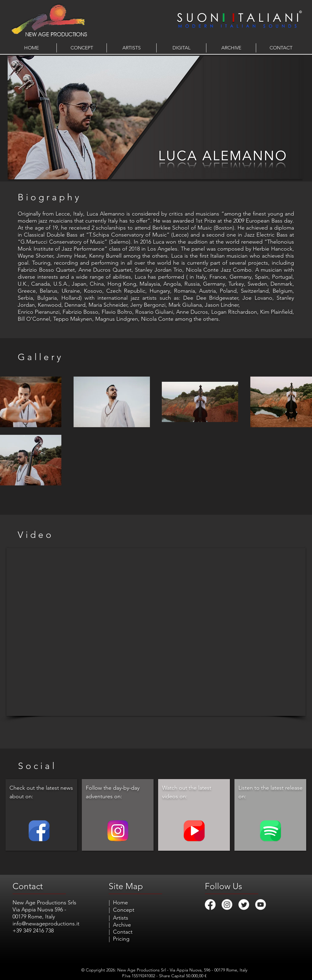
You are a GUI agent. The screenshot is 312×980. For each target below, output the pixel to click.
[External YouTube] (156, 632)
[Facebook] (210, 905)
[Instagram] (227, 905)
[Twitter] (244, 905)
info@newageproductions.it (46, 924)
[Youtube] (261, 905)
